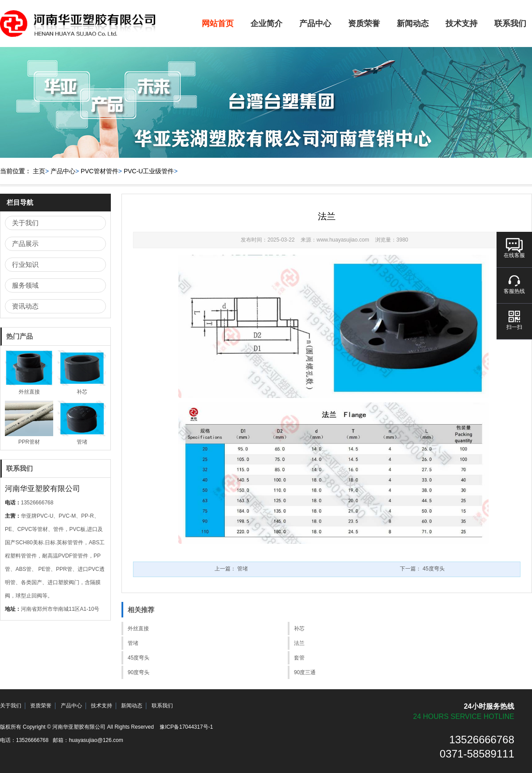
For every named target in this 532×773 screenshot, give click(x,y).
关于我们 (25, 223)
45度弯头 (139, 658)
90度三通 (305, 672)
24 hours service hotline (464, 716)
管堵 (133, 643)
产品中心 (315, 23)
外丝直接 (138, 629)
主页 (39, 171)
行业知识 (25, 264)
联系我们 (162, 706)
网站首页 (218, 23)
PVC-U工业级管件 (149, 171)
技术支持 (462, 23)
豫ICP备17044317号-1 (186, 727)
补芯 (299, 629)
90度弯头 (139, 672)
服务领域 (25, 285)
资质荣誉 (364, 23)
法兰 (299, 643)
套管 (299, 658)
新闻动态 (413, 23)
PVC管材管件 (100, 171)
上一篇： (231, 569)
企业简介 (266, 23)
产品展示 (25, 244)
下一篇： (422, 569)
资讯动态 (25, 306)
